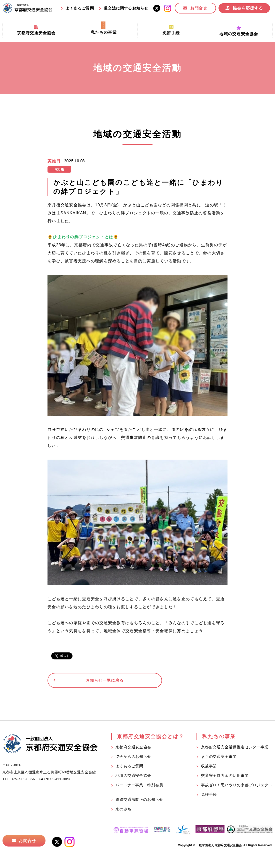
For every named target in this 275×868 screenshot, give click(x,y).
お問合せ (199, 8)
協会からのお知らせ (133, 758)
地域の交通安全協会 (133, 777)
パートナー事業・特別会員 (139, 786)
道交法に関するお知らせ (126, 8)
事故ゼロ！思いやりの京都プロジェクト (237, 786)
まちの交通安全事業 (219, 758)
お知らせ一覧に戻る (86, 681)
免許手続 (209, 796)
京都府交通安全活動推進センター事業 (235, 748)
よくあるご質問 (80, 8)
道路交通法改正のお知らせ (139, 801)
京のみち (123, 810)
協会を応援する (248, 8)
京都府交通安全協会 (133, 748)
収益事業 (209, 767)
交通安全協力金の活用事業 (225, 777)
